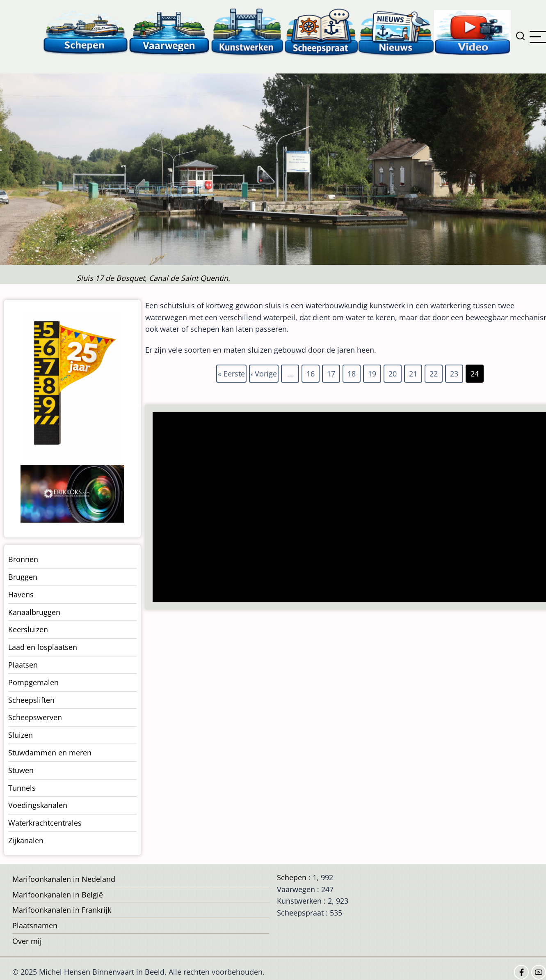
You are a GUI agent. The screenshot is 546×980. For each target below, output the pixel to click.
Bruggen (23, 577)
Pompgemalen (33, 682)
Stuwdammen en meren (50, 753)
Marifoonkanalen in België (58, 895)
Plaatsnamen (35, 925)
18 (352, 372)
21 (413, 372)
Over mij (27, 941)
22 (434, 372)
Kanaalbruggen (34, 612)
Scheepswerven (35, 717)
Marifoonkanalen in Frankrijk (62, 910)
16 (311, 372)
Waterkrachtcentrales (45, 823)
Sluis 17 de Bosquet (111, 278)
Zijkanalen (26, 840)
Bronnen (23, 559)
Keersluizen (28, 629)
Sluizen (21, 735)
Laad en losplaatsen (43, 647)
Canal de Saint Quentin (188, 278)
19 (372, 372)
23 (455, 372)
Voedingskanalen (38, 805)
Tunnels (22, 788)
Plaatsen (23, 665)
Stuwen (21, 770)
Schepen (292, 877)
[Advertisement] (345, 508)
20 (393, 372)
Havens (21, 594)
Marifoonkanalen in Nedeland (64, 879)
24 (475, 374)
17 (331, 372)
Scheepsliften (31, 700)
